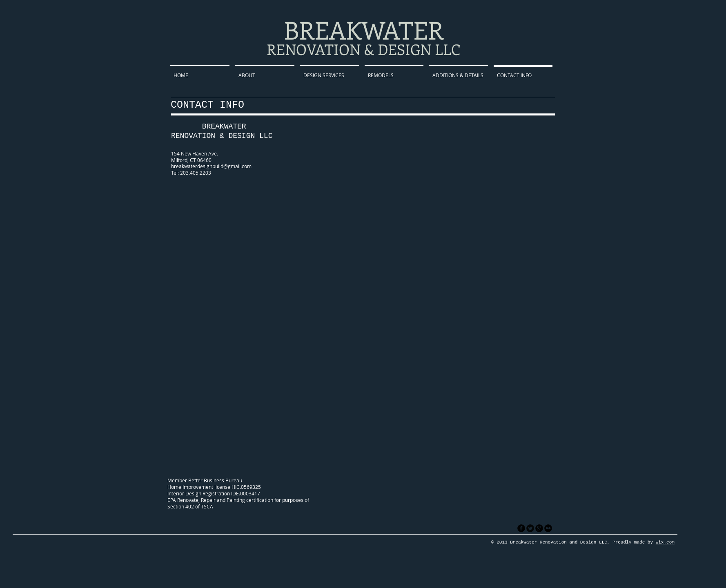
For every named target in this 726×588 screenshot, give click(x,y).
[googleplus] (539, 528)
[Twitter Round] (530, 528)
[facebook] (521, 528)
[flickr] (548, 528)
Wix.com (665, 542)
